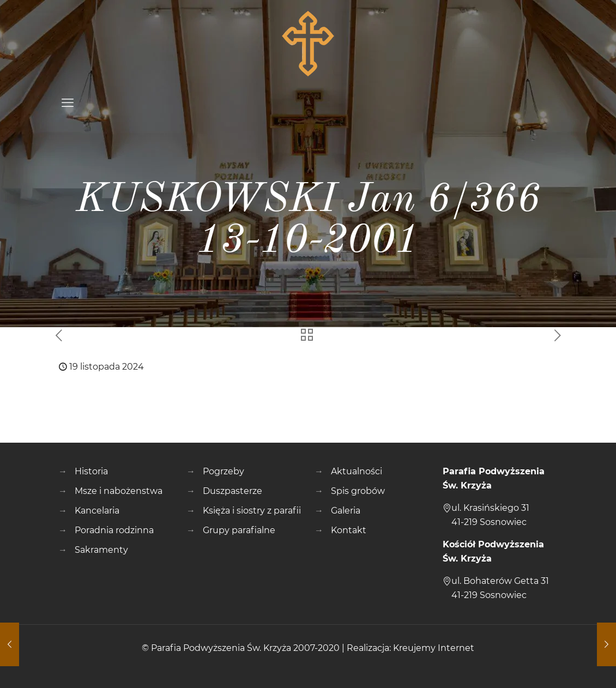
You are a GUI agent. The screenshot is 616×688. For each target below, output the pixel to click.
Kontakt (349, 530)
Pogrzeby (224, 471)
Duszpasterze (232, 491)
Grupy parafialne (239, 530)
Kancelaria (97, 511)
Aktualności (357, 471)
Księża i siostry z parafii (252, 511)
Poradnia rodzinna (114, 530)
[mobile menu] (68, 103)
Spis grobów (358, 491)
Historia (91, 471)
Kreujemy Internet (434, 648)
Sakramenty (101, 550)
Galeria (346, 511)
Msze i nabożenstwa (119, 491)
